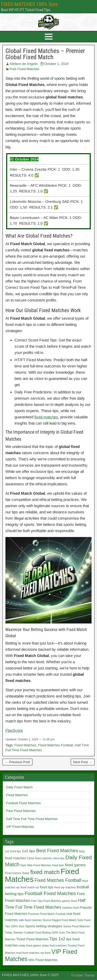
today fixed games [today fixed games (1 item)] (30, 945)
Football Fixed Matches (23, 803)
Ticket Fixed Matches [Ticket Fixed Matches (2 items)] (32, 939)
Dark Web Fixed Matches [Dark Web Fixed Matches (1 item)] (36, 865)
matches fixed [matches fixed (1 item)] (71, 908)
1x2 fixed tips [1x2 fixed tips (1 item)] (13, 851)
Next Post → (83, 762)
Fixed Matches (25, 745)
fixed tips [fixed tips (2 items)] (47, 887)
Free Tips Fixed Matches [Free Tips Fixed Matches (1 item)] (46, 901)
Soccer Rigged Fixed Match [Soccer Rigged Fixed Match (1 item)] (60, 920)
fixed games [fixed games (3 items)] (75, 865)
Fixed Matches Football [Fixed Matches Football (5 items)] (58, 880)
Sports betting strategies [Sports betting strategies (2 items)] (44, 926)
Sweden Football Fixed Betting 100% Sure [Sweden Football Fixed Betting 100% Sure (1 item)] (39, 932)
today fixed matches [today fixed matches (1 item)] (54, 945)
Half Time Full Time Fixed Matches (32, 819)
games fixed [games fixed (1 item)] (69, 901)
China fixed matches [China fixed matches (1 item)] (39, 858)
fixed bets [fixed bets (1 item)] (58, 865)
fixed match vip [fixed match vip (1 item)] (30, 887)
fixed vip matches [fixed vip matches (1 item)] (65, 887)
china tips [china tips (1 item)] (59, 858)
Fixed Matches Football (55, 745)
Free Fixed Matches (24, 69)
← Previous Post (17, 762)
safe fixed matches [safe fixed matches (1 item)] (30, 920)
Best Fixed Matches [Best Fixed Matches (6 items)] (57, 851)
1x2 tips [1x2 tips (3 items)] (29, 851)
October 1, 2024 (56, 64)
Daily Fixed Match (19, 787)
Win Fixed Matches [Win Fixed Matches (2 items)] (43, 960)
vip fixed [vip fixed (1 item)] (45, 953)
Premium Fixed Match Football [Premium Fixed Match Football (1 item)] (47, 914)
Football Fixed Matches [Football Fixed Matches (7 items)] (50, 893)
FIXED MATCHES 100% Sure (29, 4)
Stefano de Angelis (24, 64)
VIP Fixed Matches (20, 827)
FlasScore (14, 730)
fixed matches (46, 417)
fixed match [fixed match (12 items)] (45, 872)
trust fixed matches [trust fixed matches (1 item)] (28, 953)
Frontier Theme (83, 975)
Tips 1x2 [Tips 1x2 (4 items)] (57, 939)
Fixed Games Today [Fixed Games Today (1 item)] (17, 873)
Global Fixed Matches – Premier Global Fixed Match (45, 54)
